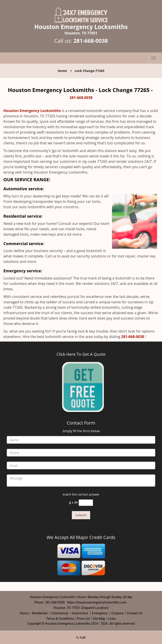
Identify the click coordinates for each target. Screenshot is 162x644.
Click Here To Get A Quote (81, 354)
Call (81, 637)
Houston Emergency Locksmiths (32, 111)
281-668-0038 (91, 41)
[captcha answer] (86, 503)
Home (62, 71)
